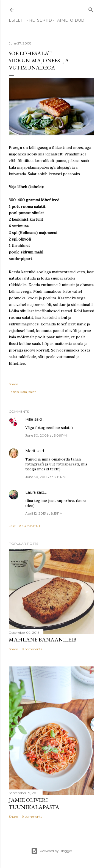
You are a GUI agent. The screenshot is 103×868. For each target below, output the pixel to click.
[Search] (91, 9)
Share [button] (13, 384)
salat (32, 392)
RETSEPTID (41, 20)
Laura (30, 492)
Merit (30, 451)
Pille (29, 419)
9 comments (32, 649)
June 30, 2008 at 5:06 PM (46, 435)
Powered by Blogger (52, 851)
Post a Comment (25, 526)
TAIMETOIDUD (70, 20)
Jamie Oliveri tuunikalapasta (34, 803)
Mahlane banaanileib (43, 640)
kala (24, 392)
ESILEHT (17, 20)
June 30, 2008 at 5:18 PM (45, 477)
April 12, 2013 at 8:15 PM (44, 513)
